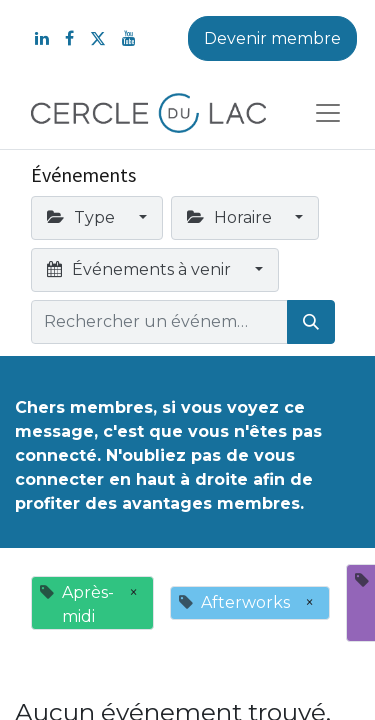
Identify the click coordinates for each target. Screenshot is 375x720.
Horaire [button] (231, 217)
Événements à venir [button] (141, 269)
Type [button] (83, 217)
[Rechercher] (311, 322)
